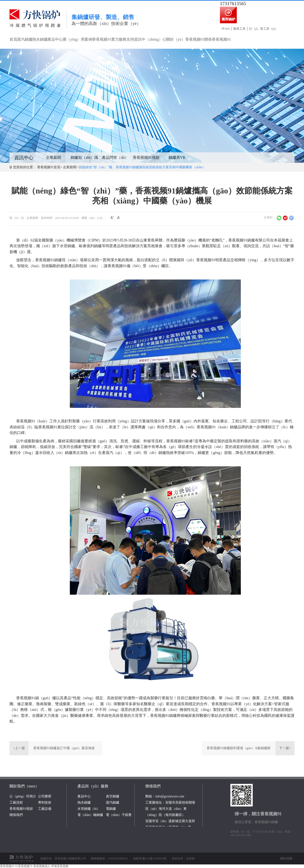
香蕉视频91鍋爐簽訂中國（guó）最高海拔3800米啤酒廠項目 (64, 751)
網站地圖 (286, 858)
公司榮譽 (45, 796)
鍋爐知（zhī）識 (84, 157)
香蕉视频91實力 (105, 39)
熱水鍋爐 (40, 39)
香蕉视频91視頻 (146, 157)
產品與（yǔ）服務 (93, 786)
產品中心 (55, 39)
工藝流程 (16, 803)
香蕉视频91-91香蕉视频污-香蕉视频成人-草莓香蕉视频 (34, 866)
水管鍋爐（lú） (89, 809)
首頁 (13, 39)
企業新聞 (53, 157)
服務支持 (126, 39)
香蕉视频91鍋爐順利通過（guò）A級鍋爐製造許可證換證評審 (239, 751)
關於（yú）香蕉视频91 (185, 39)
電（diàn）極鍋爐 (90, 815)
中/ (224, 29)
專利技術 (45, 803)
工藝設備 (45, 809)
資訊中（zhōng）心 (150, 39)
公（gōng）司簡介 (23, 796)
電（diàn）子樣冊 (119, 815)
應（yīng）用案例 (77, 39)
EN (228, 29)
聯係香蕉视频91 (218, 39)
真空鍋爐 (113, 796)
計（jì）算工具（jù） (264, 29)
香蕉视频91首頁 (49, 167)
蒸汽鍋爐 (25, 39)
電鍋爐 (111, 809)
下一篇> (285, 748)
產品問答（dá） (115, 157)
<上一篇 (19, 748)
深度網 (190, 858)
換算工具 (239, 29)
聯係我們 (16, 815)
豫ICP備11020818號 (154, 858)
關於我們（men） (24, 786)
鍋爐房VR (177, 157)
